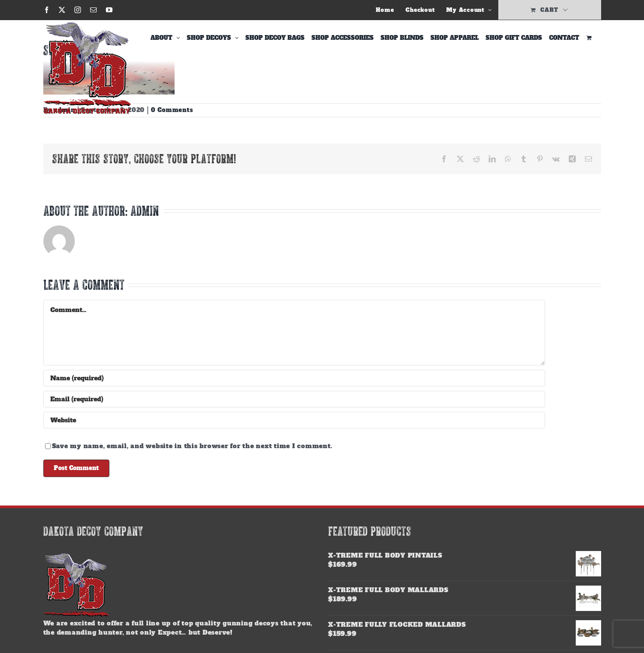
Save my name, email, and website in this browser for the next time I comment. (192, 446)
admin (145, 211)
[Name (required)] (294, 378)
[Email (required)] (294, 399)
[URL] (294, 420)
